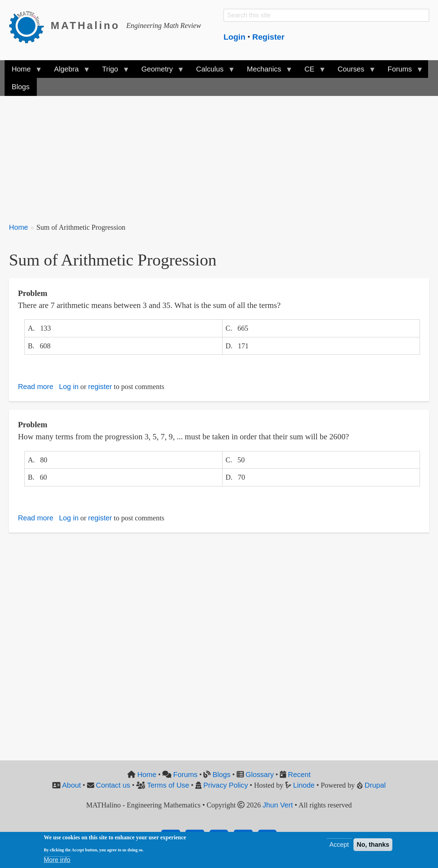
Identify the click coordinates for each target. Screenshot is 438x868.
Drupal (375, 785)
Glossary (260, 775)
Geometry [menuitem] (159, 72)
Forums (186, 775)
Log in (69, 387)
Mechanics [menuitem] (266, 72)
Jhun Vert (278, 805)
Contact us (113, 785)
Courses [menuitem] (353, 72)
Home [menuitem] (23, 72)
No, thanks (373, 846)
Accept (339, 846)
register (100, 387)
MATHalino (85, 25)
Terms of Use (168, 785)
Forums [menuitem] (401, 72)
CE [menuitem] (311, 72)
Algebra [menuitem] (68, 72)
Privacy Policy (226, 785)
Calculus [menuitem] (212, 72)
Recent (299, 775)
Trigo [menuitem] (112, 72)
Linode (304, 785)
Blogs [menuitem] (21, 87)
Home (18, 227)
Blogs (222, 775)
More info (57, 861)
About (72, 785)
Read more (36, 387)
